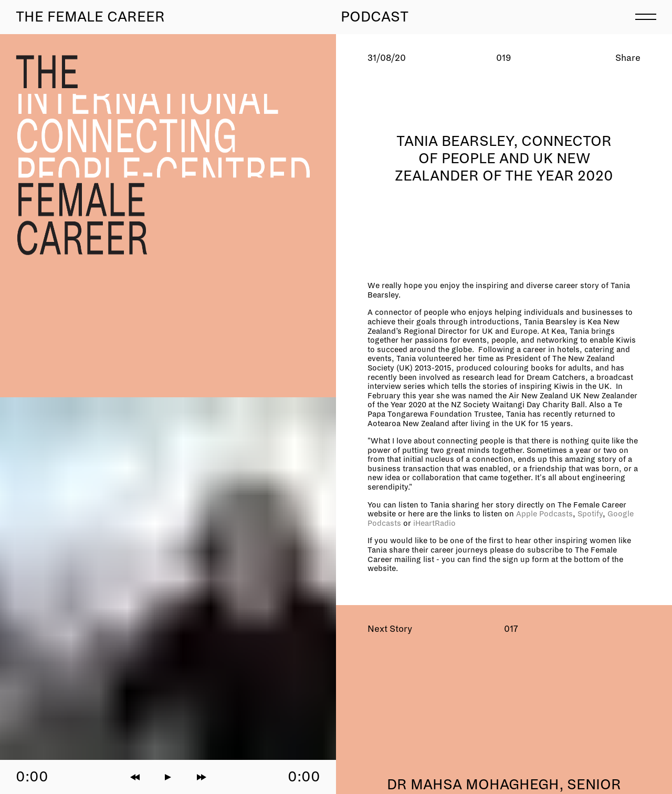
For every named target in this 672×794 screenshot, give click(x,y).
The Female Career (90, 17)
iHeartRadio (434, 523)
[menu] (646, 16)
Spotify (590, 514)
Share (628, 58)
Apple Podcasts (544, 514)
